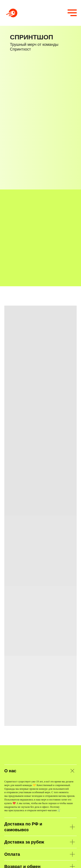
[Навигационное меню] (72, 13)
